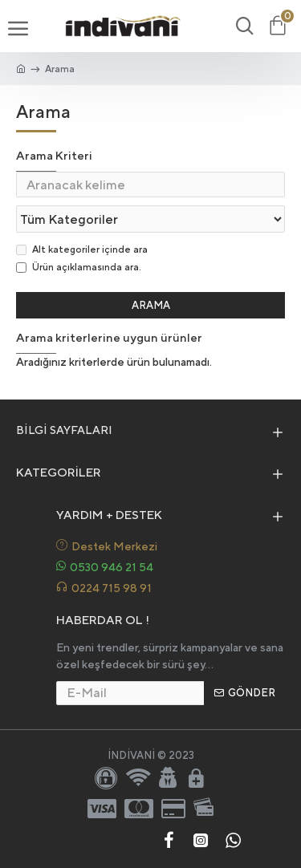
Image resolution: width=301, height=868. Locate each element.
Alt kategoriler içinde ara (82, 249)
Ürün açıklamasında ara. (79, 267)
